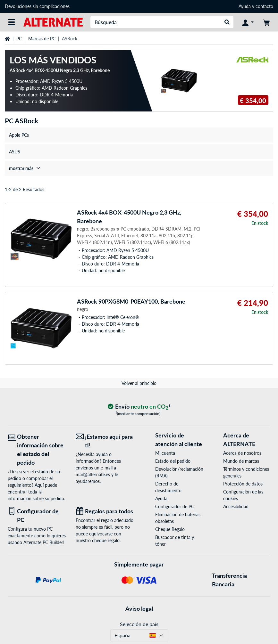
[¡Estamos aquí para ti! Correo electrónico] (105, 441)
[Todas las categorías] (12, 22)
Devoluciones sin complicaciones (37, 6)
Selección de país (139, 624)
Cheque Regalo (170, 529)
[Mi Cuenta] (248, 22)
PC (19, 39)
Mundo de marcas (241, 461)
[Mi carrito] (266, 22)
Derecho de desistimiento (168, 487)
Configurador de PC (175, 506)
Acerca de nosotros (242, 453)
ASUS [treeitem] (15, 152)
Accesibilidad (236, 506)
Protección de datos (243, 484)
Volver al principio (139, 383)
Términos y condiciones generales (246, 472)
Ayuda (245, 6)
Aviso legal (139, 608)
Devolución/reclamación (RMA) (179, 472)
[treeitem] (139, 168)
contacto (264, 6)
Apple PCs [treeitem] (19, 135)
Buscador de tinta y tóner (175, 541)
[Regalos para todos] (105, 511)
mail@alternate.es (93, 474)
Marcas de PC (42, 39)
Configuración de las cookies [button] (243, 495)
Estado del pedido (173, 461)
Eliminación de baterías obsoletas (178, 518)
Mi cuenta (165, 453)
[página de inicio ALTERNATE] (53, 22)
